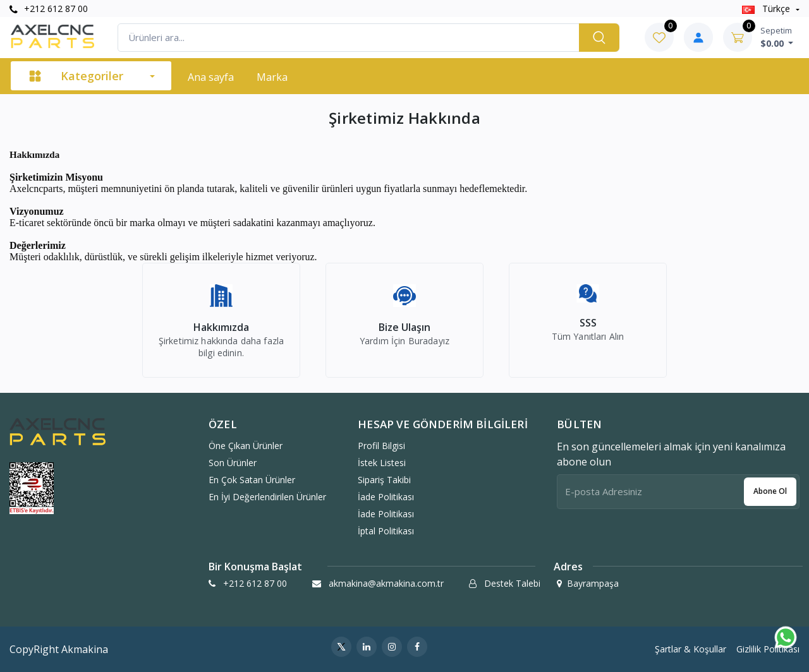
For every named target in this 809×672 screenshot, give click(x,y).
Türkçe (767, 9)
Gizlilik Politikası (768, 649)
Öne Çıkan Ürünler (246, 446)
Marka (272, 77)
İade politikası (386, 497)
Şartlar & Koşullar (690, 649)
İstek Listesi (382, 463)
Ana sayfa (211, 77)
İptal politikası (386, 531)
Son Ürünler (233, 463)
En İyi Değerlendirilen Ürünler (267, 497)
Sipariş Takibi (384, 480)
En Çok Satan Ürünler (252, 480)
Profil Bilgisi (381, 446)
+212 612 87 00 (49, 9)
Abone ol (770, 491)
